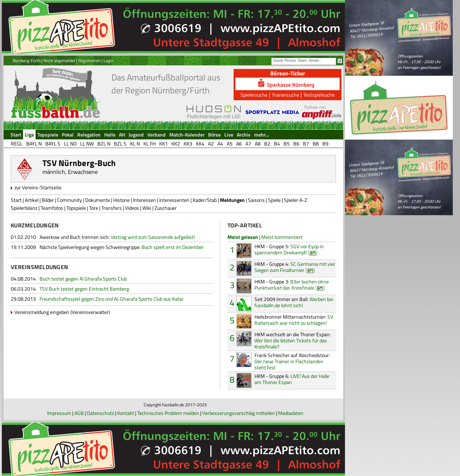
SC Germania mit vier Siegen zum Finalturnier (295, 267)
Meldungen (232, 200)
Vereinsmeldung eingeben (42, 312)
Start (16, 200)
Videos (132, 208)
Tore (94, 208)
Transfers (112, 208)
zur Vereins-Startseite (38, 187)
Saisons (256, 200)
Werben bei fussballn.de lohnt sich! (294, 302)
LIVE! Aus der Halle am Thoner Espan (292, 379)
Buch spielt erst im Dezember (122, 247)
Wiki (147, 208)
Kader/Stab (205, 200)
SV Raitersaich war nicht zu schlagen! (294, 320)
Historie (121, 200)
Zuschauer (166, 208)
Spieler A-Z (296, 200)
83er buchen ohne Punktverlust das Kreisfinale (292, 285)
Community (70, 200)
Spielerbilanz (24, 208)
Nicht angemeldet (59, 61)
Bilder (48, 200)
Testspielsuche (319, 95)
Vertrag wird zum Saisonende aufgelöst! (117, 237)
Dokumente (98, 200)
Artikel (32, 200)
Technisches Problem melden (168, 413)
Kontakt (126, 413)
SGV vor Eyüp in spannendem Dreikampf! (289, 249)
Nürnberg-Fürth (26, 61)
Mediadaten (291, 413)
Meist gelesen (243, 237)
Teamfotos (52, 208)
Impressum (59, 413)
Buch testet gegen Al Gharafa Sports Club (83, 279)
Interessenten (174, 200)
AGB (79, 413)
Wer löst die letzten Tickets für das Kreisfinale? (293, 340)
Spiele (274, 200)
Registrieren (89, 61)
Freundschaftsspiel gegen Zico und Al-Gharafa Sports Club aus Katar (112, 299)
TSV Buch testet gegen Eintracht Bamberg (84, 289)
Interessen (144, 200)
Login (108, 61)
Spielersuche (254, 95)
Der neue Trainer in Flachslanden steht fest (292, 361)
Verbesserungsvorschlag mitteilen (239, 413)
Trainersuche (285, 95)
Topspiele (76, 208)
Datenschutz (100, 413)
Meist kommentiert (282, 237)
